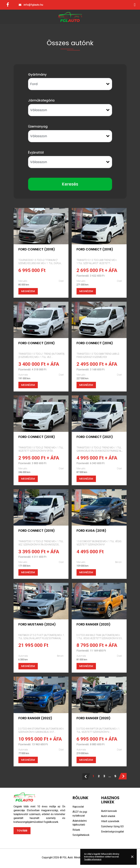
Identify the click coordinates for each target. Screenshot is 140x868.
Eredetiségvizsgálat (112, 832)
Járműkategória (41, 100)
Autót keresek (109, 811)
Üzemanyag (38, 126)
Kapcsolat (78, 807)
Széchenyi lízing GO (112, 826)
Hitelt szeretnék (110, 821)
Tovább (22, 831)
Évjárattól (36, 152)
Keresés (70, 184)
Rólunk (76, 830)
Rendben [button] (133, 857)
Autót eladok (108, 816)
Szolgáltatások (81, 835)
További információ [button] (93, 859)
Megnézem (28, 291)
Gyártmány (37, 74)
